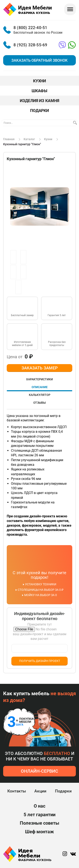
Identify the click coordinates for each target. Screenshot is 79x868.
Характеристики (39, 379)
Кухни (40, 81)
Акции (40, 791)
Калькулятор (40, 395)
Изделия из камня (39, 101)
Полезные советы (39, 823)
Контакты (17, 791)
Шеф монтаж (39, 832)
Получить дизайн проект (40, 661)
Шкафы (40, 91)
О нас (39, 806)
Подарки (39, 111)
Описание (40, 387)
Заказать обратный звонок (39, 60)
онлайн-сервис (39, 771)
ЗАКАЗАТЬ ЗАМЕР (40, 368)
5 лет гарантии (39, 815)
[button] (65, 169)
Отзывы (39, 403)
